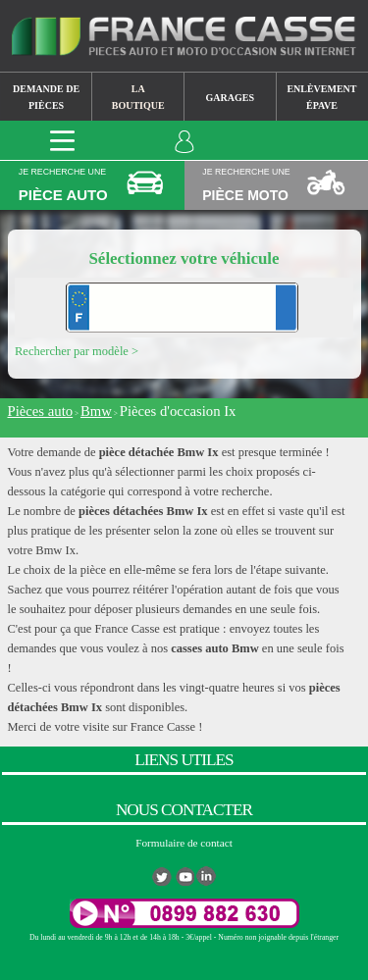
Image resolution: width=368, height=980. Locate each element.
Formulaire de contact (184, 843)
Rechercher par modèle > (77, 351)
